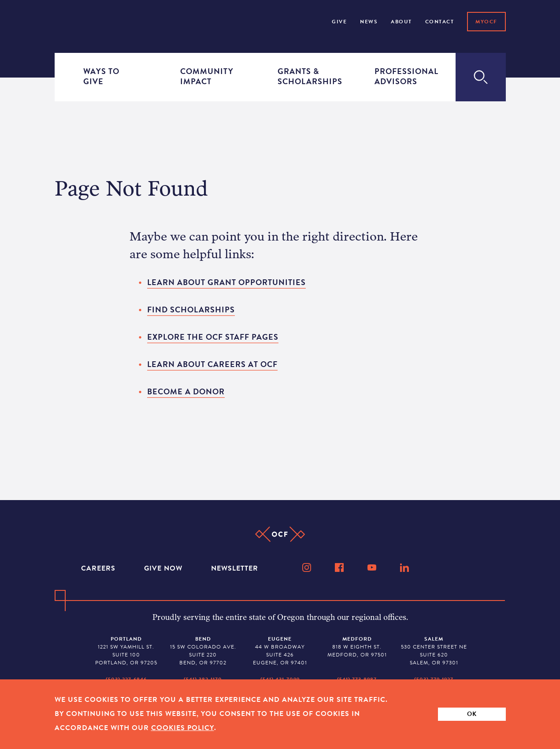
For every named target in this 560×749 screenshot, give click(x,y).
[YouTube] (373, 567)
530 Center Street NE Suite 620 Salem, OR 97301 (434, 651)
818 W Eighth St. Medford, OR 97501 (357, 647)
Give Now (164, 568)
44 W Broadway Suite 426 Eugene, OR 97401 (280, 651)
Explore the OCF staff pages (213, 337)
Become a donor (186, 391)
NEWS (369, 22)
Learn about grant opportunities (226, 282)
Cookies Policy (183, 728)
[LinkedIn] (405, 567)
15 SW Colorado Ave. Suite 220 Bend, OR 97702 (203, 651)
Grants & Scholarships (304, 76)
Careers (99, 568)
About (401, 22)
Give (339, 22)
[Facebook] (340, 567)
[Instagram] (308, 567)
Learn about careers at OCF (212, 364)
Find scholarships (191, 310)
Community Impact (206, 76)
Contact (440, 22)
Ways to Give (101, 76)
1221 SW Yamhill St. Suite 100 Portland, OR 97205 (126, 651)
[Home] (80, 20)
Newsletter (235, 568)
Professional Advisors (401, 76)
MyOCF (486, 22)
